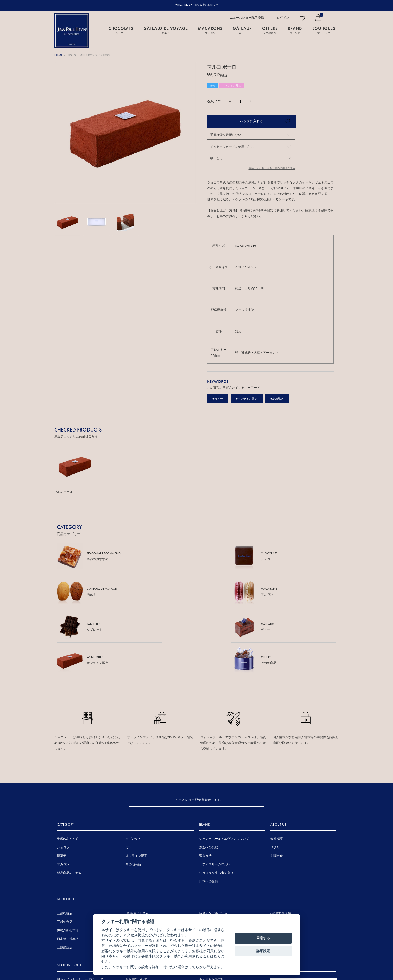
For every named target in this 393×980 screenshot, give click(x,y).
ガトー (130, 783)
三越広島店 (207, 858)
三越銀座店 (65, 883)
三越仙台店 (65, 858)
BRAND (295, 30)
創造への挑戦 (209, 783)
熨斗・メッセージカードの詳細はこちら (270, 169)
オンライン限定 (136, 792)
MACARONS (210, 30)
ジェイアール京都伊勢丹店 (145, 883)
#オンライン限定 (248, 399)
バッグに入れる (243, 121)
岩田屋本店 (207, 866)
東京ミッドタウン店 (141, 858)
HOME (59, 55)
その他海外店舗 (280, 849)
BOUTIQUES (324, 30)
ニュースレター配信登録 (247, 18)
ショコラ (63, 783)
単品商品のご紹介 (69, 809)
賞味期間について (69, 932)
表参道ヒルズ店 (138, 849)
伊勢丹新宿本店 (68, 866)
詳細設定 (263, 951)
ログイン (283, 18)
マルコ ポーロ (64, 492)
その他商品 (133, 800)
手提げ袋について (69, 924)
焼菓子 (62, 792)
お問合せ (277, 792)
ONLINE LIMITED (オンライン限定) (94, 55)
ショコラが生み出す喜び (216, 809)
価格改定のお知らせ (206, 5)
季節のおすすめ (68, 775)
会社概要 (277, 775)
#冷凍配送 (280, 399)
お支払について (68, 941)
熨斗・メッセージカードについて (80, 915)
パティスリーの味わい (215, 800)
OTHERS (270, 30)
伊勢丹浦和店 (136, 866)
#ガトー (218, 399)
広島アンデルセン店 (213, 849)
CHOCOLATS (121, 30)
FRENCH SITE (301, 919)
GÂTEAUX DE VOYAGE (166, 30)
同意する (263, 938)
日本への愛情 (209, 817)
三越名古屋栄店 (138, 875)
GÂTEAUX (242, 30)
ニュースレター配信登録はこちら (196, 730)
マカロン (63, 800)
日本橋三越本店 (68, 875)
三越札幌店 (65, 849)
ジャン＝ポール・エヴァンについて (224, 775)
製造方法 (205, 792)
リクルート (278, 783)
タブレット (133, 775)
